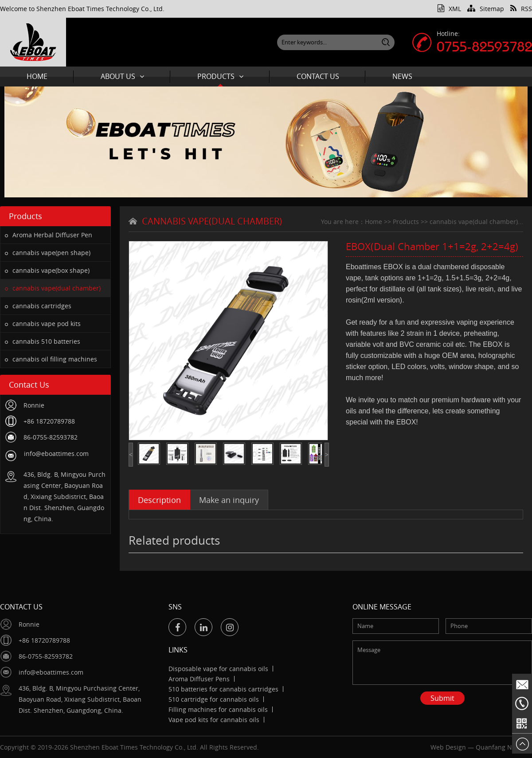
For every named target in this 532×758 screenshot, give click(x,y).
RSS (521, 9)
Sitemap (486, 9)
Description (159, 500)
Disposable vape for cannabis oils (218, 669)
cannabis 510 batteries (43, 341)
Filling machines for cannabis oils (218, 709)
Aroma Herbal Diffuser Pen (49, 235)
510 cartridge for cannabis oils (214, 699)
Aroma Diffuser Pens (199, 679)
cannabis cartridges (38, 306)
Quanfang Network (504, 747)
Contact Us (318, 76)
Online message (382, 607)
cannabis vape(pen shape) (48, 253)
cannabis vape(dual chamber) (53, 288)
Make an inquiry (229, 500)
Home (37, 76)
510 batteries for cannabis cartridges (223, 689)
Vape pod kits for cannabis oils (214, 720)
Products (220, 76)
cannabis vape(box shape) (47, 270)
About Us (122, 76)
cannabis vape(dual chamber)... (476, 222)
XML (449, 9)
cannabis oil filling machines (51, 359)
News (402, 76)
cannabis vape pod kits (43, 324)
